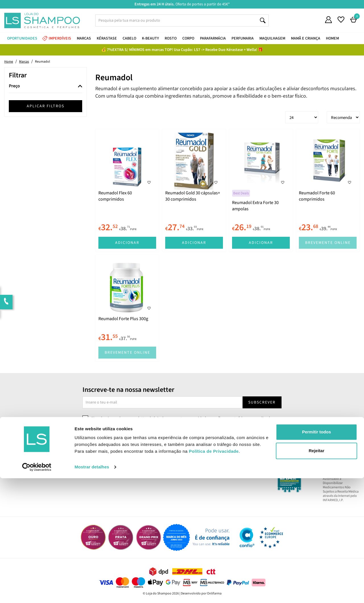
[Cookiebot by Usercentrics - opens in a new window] (37, 592)
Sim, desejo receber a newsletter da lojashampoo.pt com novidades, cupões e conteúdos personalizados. (183, 418)
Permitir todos (317, 557)
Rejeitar (316, 575)
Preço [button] (14, 86)
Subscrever (262, 402)
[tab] (45, 86)
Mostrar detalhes (92, 592)
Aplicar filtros (45, 106)
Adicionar (127, 243)
